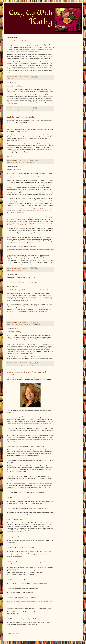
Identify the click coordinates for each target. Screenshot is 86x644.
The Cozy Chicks (44, 221)
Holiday (19, 79)
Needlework (25, 163)
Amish (14, 163)
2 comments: (25, 363)
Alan (12, 163)
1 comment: (25, 160)
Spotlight (30, 163)
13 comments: (25, 77)
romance (36, 110)
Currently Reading (14, 110)
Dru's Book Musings (25, 223)
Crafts (18, 163)
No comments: (26, 108)
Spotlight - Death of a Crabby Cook (21, 277)
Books (12, 79)
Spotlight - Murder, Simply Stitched (21, 117)
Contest (15, 79)
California (13, 325)
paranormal (30, 110)
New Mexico (24, 110)
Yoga (32, 365)
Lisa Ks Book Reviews (37, 44)
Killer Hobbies (24, 221)
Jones (20, 110)
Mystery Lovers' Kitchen (13, 221)
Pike (28, 325)
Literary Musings (17, 270)
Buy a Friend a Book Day (17, 40)
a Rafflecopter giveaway (13, 633)
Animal (12, 365)
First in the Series (23, 325)
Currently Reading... (15, 86)
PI (33, 110)
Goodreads (43, 209)
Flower (21, 163)
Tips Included (36, 163)
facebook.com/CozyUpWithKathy (32, 234)
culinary (17, 325)
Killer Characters (32, 221)
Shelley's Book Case (12, 225)
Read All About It (14, 170)
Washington (25, 365)
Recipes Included (33, 325)
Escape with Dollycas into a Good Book (41, 223)
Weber (29, 365)
